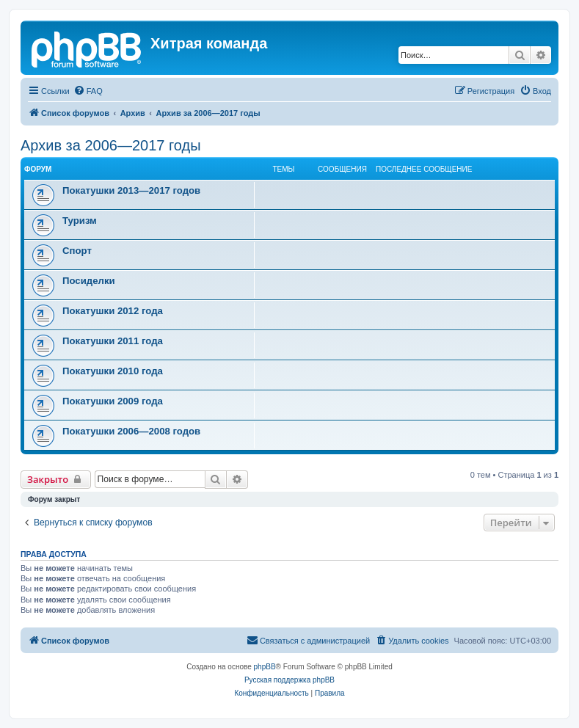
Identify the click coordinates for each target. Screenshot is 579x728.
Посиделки (89, 281)
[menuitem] (88, 91)
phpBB (265, 667)
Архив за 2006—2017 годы (111, 145)
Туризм (80, 221)
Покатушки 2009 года (113, 401)
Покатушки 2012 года (113, 311)
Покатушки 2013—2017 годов (131, 190)
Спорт (77, 251)
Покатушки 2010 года (113, 371)
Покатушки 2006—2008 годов (131, 431)
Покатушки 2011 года (113, 341)
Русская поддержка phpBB (289, 680)
